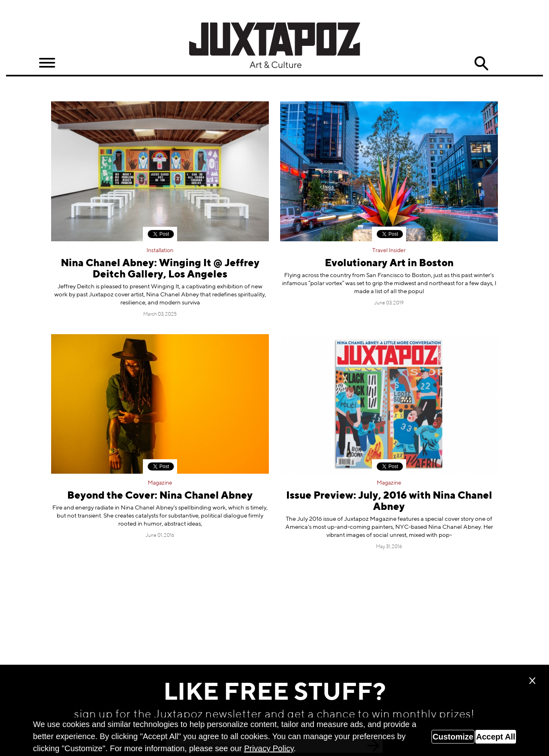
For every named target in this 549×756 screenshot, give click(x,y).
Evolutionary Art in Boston (389, 264)
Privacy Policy (269, 748)
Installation (160, 251)
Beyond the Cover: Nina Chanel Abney (160, 496)
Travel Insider (389, 251)
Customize (453, 737)
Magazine (160, 483)
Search (481, 64)
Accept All (496, 737)
